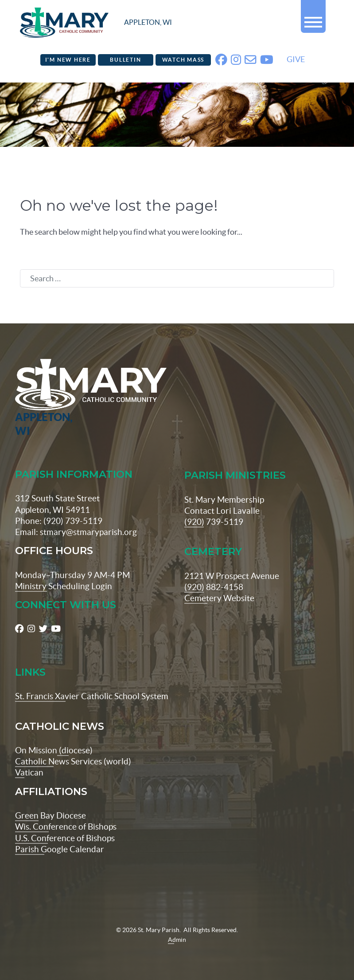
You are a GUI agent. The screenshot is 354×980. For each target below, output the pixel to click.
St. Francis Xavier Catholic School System (92, 696)
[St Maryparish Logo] (42, 398)
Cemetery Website (219, 598)
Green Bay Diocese (51, 815)
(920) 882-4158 (214, 587)
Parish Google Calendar (60, 849)
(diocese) (75, 750)
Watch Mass (183, 60)
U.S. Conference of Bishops (65, 838)
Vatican (29, 772)
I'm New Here (68, 60)
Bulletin (125, 60)
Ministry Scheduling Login (64, 586)
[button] (313, 18)
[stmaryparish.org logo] (96, 23)
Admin (177, 940)
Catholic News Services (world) (73, 761)
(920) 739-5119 (214, 522)
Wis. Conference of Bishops (66, 827)
